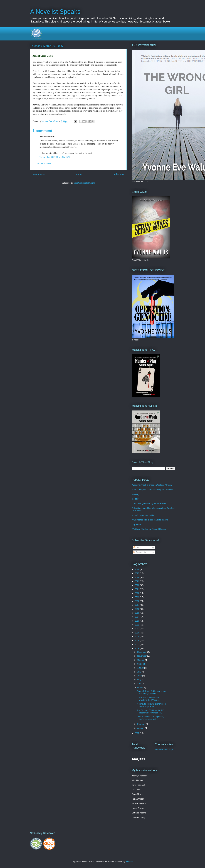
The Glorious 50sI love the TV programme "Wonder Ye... (150, 712)
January (141, 728)
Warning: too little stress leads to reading (150, 520)
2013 (137, 621)
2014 (137, 617)
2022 (137, 585)
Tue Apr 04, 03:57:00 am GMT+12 (55, 157)
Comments (140, 552)
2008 (137, 641)
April (140, 684)
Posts (137, 548)
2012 (137, 625)
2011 (137, 629)
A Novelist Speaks (55, 12)
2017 (137, 605)
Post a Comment (44, 164)
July (139, 672)
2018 (137, 601)
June (140, 676)
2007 (137, 645)
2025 (137, 573)
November (142, 656)
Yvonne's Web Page (164, 750)
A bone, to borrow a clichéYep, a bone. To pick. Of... (151, 705)
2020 (137, 593)
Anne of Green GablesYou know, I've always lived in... (151, 692)
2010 (137, 633)
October (141, 660)
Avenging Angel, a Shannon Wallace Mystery (152, 485)
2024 (137, 577)
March (140, 688)
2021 (137, 589)
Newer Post (39, 174)
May (139, 680)
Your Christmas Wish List (143, 515)
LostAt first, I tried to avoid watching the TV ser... (148, 699)
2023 (137, 581)
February (142, 724)
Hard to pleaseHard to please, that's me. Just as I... (150, 718)
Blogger (129, 862)
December (142, 652)
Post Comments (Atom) (84, 183)
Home (79, 174)
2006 (137, 649)
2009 (137, 637)
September (142, 664)
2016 (137, 609)
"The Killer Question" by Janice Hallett (149, 504)
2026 (137, 569)
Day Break (137, 524)
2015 (137, 613)
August (141, 668)
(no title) (135, 494)
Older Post (118, 174)
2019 (137, 597)
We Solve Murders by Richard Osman (149, 529)
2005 (137, 733)
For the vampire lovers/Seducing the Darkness (153, 490)
